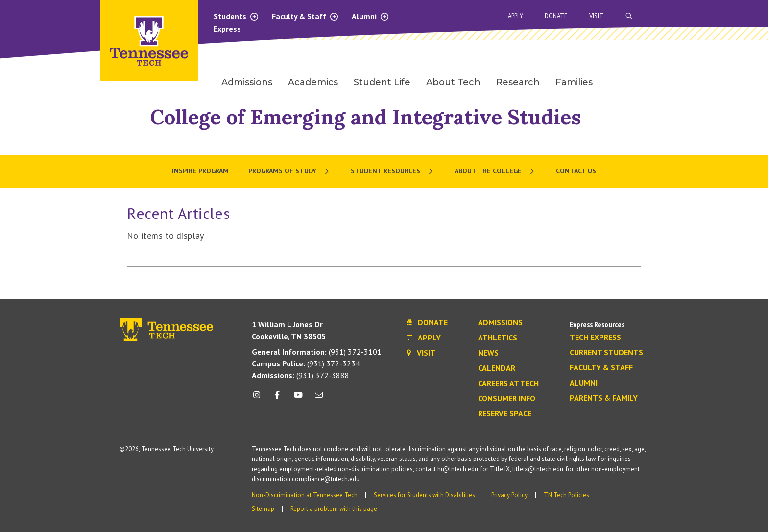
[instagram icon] (259, 399)
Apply (516, 16)
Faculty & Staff (305, 16)
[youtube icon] (298, 399)
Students (236, 16)
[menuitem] (290, 171)
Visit (596, 16)
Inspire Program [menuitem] (200, 171)
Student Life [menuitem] (382, 82)
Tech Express (595, 338)
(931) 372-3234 (306, 363)
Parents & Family (604, 398)
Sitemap (263, 509)
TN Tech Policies (566, 495)
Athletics (498, 338)
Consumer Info (507, 399)
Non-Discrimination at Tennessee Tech (305, 495)
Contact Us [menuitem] (576, 171)
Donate (556, 16)
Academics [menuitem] (313, 82)
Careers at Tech (508, 384)
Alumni (371, 16)
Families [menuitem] (574, 82)
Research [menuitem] (518, 82)
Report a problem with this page (334, 509)
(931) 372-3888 (300, 375)
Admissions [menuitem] (247, 82)
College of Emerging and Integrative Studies (366, 117)
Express (227, 29)
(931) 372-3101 (317, 352)
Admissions (500, 323)
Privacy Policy (509, 495)
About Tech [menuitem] (453, 82)
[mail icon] (319, 399)
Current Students (606, 353)
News (488, 353)
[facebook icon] (277, 399)
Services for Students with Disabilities (424, 495)
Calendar (497, 368)
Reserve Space (505, 414)
